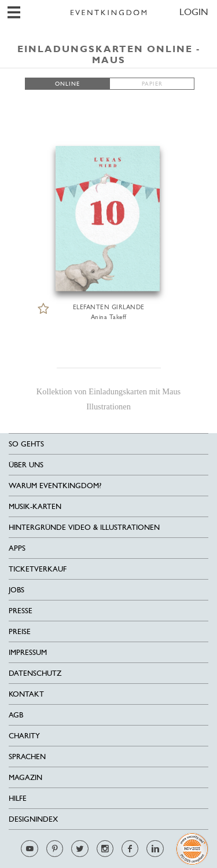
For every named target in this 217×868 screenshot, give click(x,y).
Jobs (16, 590)
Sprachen (27, 757)
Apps (17, 548)
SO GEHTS (26, 444)
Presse (21, 611)
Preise (20, 631)
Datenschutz (35, 673)
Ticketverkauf (38, 569)
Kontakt (26, 694)
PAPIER (152, 84)
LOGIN (194, 12)
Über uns (26, 465)
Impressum (28, 652)
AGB (16, 715)
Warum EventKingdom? (55, 486)
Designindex (33, 819)
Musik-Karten (35, 506)
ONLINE (67, 84)
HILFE (18, 798)
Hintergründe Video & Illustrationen (84, 527)
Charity (24, 736)
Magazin (25, 777)
